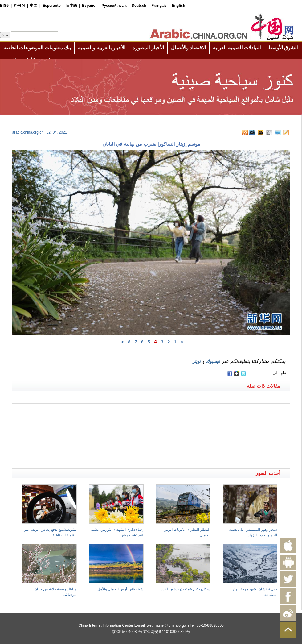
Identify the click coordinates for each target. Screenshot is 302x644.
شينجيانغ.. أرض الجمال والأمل (120, 589)
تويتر (196, 361)
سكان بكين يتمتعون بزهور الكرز (186, 589)
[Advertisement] (82, 411)
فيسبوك (213, 361)
